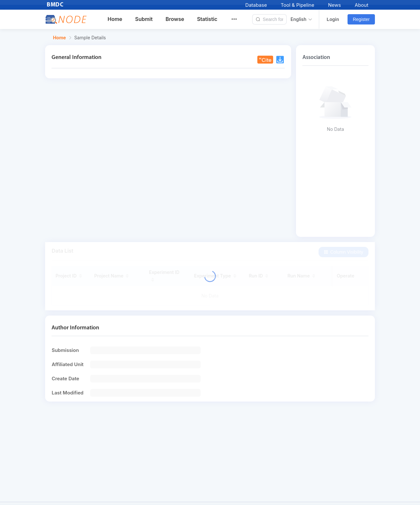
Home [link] (59, 38)
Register (361, 19)
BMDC (55, 5)
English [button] (301, 19)
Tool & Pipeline (297, 5)
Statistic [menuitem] (207, 19)
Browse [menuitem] (175, 19)
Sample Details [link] (90, 38)
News (335, 5)
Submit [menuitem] (144, 19)
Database (256, 5)
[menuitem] (238, 19)
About (361, 5)
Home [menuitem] (115, 19)
